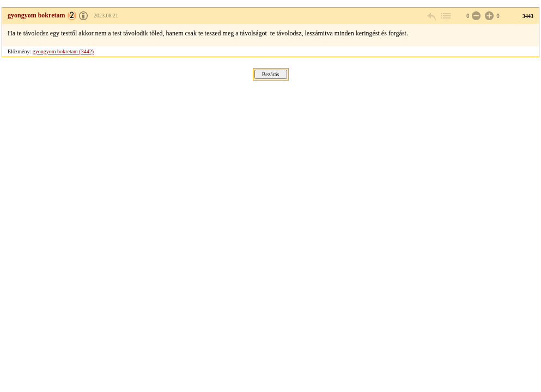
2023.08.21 (106, 16)
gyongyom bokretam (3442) (63, 51)
